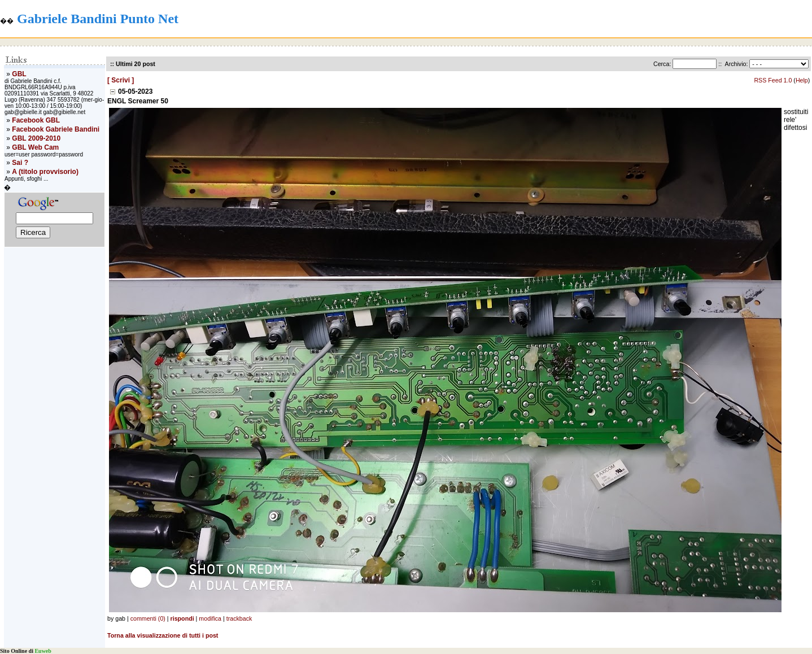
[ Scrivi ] (121, 80)
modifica (210, 618)
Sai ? (20, 163)
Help (802, 80)
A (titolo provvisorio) (45, 172)
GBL (19, 74)
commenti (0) (148, 618)
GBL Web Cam (35, 147)
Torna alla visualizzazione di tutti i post (163, 635)
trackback (239, 618)
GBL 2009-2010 (36, 138)
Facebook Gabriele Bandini (56, 129)
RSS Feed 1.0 (773, 80)
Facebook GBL (36, 120)
